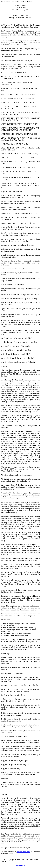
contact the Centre (24, 852)
